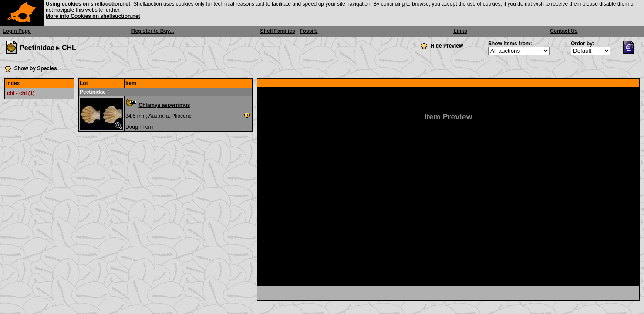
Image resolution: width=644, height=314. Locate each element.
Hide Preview (447, 46)
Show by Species (36, 68)
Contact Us (564, 31)
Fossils (309, 31)
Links (460, 31)
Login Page (17, 31)
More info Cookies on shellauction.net (93, 16)
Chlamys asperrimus (164, 105)
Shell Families (278, 31)
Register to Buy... (153, 31)
